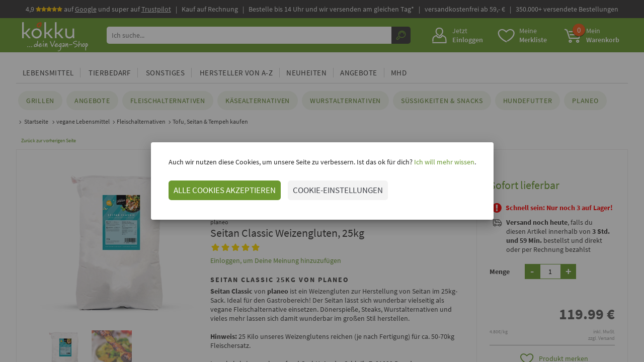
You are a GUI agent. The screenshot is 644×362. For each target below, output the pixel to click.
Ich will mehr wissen (444, 162)
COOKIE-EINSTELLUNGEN (338, 190)
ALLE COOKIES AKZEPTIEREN (225, 190)
